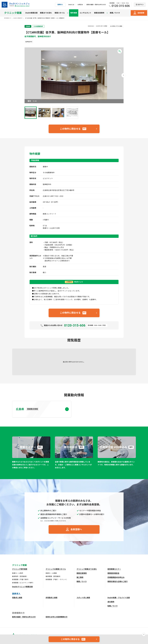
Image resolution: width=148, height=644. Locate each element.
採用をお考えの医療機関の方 (57, 617)
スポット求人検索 (83, 598)
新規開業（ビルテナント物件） (23, 583)
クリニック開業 (13, 13)
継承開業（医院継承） (54, 576)
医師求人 (60, 5)
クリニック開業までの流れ (87, 569)
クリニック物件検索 (20, 569)
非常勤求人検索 (52, 598)
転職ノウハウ (113, 606)
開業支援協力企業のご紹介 (118, 582)
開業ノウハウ (112, 13)
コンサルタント (84, 13)
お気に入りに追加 (117, 26)
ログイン (141, 5)
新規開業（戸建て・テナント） (57, 580)
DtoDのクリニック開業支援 (22, 587)
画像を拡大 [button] (74, 75)
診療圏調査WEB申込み (116, 577)
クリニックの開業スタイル (56, 569)
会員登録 (141, 13)
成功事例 (111, 602)
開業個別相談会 (113, 573)
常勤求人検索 (17, 598)
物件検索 (72, 13)
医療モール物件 (18, 573)
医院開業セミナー (114, 569)
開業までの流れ (46, 13)
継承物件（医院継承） (20, 576)
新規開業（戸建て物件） (21, 580)
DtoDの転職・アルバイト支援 (119, 598)
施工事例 (80, 577)
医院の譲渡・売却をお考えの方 (96, 5)
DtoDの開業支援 (31, 13)
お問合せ (80, 5)
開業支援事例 (82, 573)
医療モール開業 (51, 573)
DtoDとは (71, 5)
